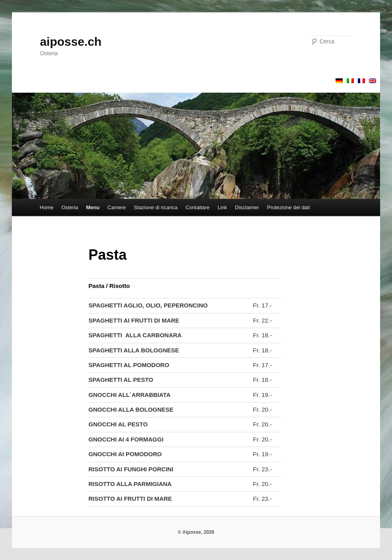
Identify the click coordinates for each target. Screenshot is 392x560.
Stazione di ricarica (156, 207)
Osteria (70, 207)
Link (222, 207)
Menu (93, 207)
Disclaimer (247, 207)
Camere (116, 207)
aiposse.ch (71, 42)
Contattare (197, 207)
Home (47, 207)
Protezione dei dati (289, 207)
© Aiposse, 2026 (196, 532)
